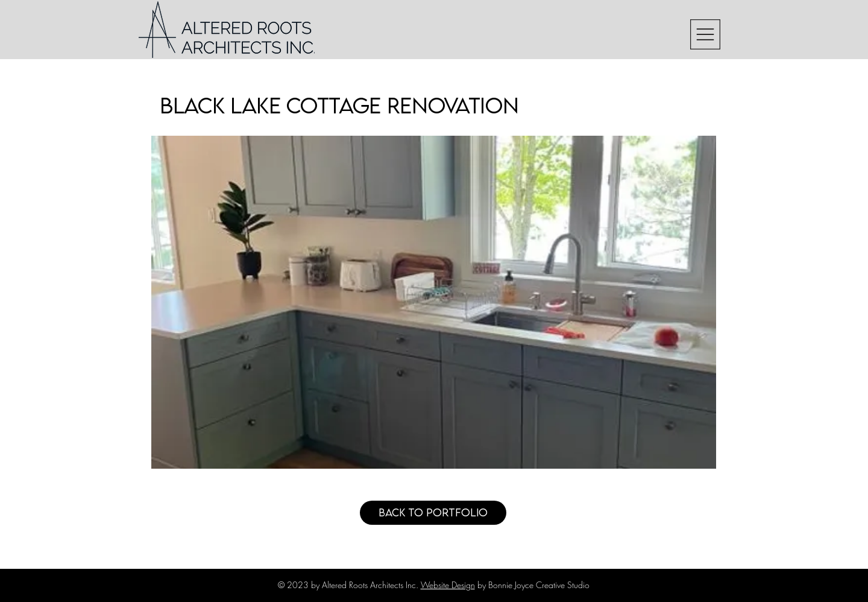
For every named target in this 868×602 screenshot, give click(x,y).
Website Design (448, 585)
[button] (705, 34)
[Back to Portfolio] (433, 513)
